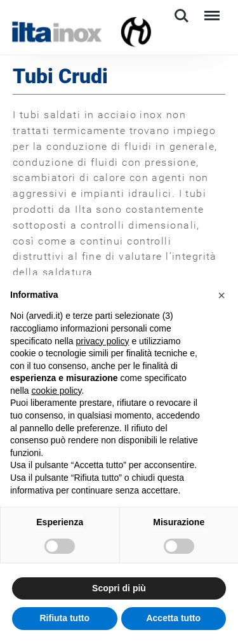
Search (182, 16)
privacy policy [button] (103, 341)
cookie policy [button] (56, 391)
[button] (221, 295)
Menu (211, 10)
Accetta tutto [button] (173, 618)
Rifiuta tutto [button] (64, 618)
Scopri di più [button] (119, 588)
